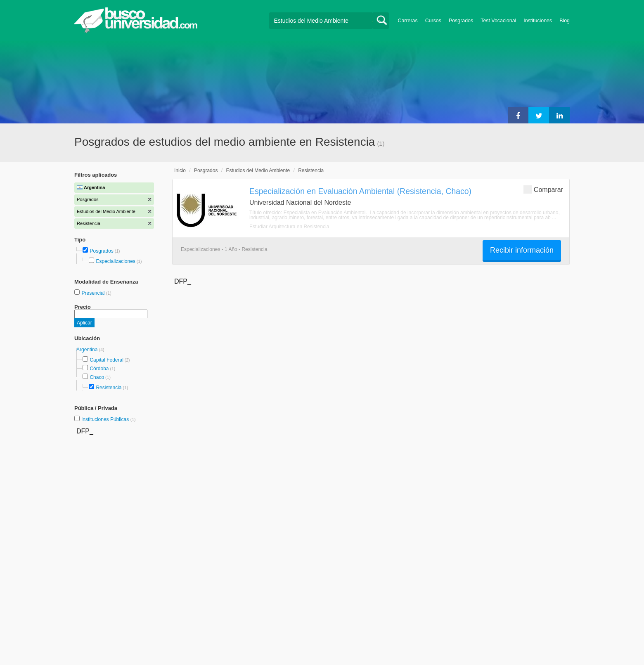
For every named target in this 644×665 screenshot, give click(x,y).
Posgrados (461, 21)
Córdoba (99, 369)
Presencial (94, 293)
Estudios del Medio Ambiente (258, 170)
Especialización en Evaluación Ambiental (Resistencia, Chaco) (360, 191)
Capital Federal (106, 360)
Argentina (88, 350)
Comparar (543, 189)
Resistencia (109, 388)
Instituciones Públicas (109, 419)
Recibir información (522, 250)
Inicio (180, 170)
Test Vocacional (498, 21)
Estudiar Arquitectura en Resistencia (289, 227)
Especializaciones (115, 261)
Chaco (97, 377)
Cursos (433, 21)
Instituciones (538, 21)
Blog (565, 21)
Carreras (408, 21)
